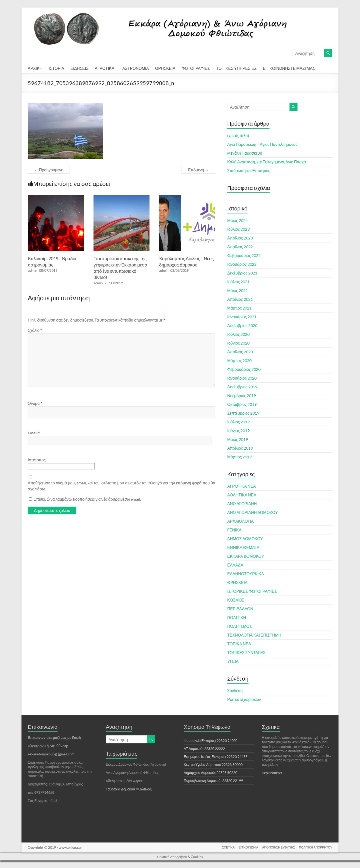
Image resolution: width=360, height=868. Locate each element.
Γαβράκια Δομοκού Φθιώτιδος (129, 789)
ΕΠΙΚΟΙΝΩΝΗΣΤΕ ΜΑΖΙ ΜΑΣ (289, 68)
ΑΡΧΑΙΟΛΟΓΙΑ (240, 521)
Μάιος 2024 (237, 220)
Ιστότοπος (37, 460)
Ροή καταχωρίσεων (244, 699)
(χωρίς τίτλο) (238, 135)
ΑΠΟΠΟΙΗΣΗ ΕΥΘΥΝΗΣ (279, 847)
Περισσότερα (272, 773)
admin (33, 270)
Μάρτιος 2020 (239, 360)
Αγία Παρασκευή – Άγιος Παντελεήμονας (262, 144)
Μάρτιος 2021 (239, 308)
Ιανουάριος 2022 (242, 264)
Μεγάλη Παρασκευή (245, 153)
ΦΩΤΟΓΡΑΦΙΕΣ (196, 68)
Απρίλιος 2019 (240, 448)
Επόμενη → (198, 170)
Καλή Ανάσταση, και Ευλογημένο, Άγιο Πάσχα (267, 162)
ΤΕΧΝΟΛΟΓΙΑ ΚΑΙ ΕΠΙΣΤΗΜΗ (254, 635)
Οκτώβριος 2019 (242, 404)
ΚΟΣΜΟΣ (236, 600)
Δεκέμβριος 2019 (242, 387)
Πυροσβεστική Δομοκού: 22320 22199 (213, 781)
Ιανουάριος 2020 (242, 378)
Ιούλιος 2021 (238, 282)
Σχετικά (271, 727)
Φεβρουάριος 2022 (244, 255)
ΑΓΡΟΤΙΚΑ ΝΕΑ (241, 486)
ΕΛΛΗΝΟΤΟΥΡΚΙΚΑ (246, 574)
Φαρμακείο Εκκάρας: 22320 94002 (211, 741)
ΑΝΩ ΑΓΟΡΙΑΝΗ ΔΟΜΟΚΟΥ (252, 512)
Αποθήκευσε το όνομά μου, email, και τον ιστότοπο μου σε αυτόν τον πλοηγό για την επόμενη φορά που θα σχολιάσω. (121, 486)
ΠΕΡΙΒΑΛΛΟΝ (240, 609)
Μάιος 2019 (237, 439)
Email (34, 433)
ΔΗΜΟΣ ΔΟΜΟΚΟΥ (245, 539)
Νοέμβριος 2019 (241, 395)
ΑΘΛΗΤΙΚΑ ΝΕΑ (242, 495)
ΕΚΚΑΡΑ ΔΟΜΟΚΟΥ (246, 556)
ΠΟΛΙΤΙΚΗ (237, 617)
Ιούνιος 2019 (238, 430)
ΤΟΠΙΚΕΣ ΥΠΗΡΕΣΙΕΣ (236, 68)
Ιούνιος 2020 (238, 343)
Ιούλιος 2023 (238, 229)
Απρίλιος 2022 (240, 247)
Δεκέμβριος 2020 (242, 325)
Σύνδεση (235, 690)
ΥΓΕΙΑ (233, 661)
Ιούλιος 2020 (238, 334)
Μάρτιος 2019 (239, 457)
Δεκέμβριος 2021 (242, 273)
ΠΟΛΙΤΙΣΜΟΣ (240, 626)
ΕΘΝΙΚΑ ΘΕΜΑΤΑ (243, 547)
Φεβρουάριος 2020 (244, 369)
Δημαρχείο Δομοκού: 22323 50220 (210, 773)
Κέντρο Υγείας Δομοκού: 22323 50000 (213, 765)
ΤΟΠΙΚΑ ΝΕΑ (239, 644)
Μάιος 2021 (237, 290)
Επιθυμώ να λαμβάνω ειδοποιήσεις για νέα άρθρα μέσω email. (87, 499)
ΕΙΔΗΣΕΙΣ (79, 68)
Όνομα (35, 403)
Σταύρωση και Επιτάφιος (249, 171)
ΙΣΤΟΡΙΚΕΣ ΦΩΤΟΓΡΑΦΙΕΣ (252, 591)
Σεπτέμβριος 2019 (243, 413)
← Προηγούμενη (49, 170)
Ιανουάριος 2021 (242, 317)
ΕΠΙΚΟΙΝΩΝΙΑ (248, 847)
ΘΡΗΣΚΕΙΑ (165, 68)
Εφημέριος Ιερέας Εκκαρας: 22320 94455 (216, 757)
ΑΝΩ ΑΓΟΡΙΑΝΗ (242, 504)
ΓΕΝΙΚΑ (234, 530)
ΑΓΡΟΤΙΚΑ (104, 68)
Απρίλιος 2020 (240, 352)
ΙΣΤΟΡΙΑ (56, 68)
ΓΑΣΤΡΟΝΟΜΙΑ (135, 68)
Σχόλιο (35, 330)
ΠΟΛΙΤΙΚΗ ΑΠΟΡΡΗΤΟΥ (316, 847)
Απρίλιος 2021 (240, 299)
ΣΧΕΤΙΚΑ (228, 847)
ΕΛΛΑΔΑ (235, 565)
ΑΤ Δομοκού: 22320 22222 (204, 749)
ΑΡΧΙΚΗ (35, 68)
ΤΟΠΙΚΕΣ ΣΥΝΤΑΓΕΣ (246, 652)
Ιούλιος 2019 (238, 422)
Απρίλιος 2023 (240, 238)
